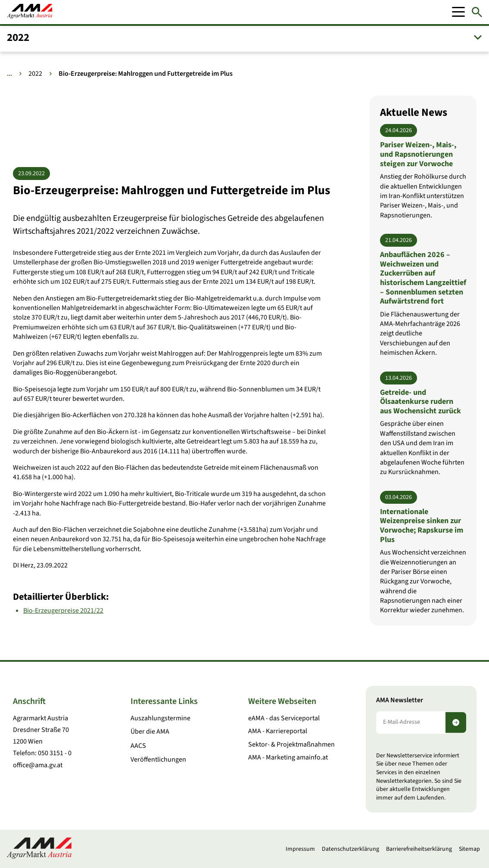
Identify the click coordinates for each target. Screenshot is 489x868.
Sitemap (469, 849)
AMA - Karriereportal (278, 731)
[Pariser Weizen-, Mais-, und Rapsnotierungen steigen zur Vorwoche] (423, 172)
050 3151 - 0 (55, 753)
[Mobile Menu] (458, 12)
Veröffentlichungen (158, 759)
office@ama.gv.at (38, 765)
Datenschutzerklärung (350, 849)
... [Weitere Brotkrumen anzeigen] (9, 74)
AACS (138, 746)
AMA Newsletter (400, 700)
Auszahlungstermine (160, 718)
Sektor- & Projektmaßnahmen (291, 744)
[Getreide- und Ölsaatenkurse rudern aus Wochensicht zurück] (423, 424)
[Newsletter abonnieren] (456, 722)
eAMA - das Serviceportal (284, 718)
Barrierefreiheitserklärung (419, 849)
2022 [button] (18, 37)
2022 (35, 74)
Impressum (300, 849)
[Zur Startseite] (30, 12)
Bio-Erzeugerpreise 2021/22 (63, 610)
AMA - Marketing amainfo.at (288, 757)
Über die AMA (150, 732)
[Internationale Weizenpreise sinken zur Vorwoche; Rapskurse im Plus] (423, 553)
